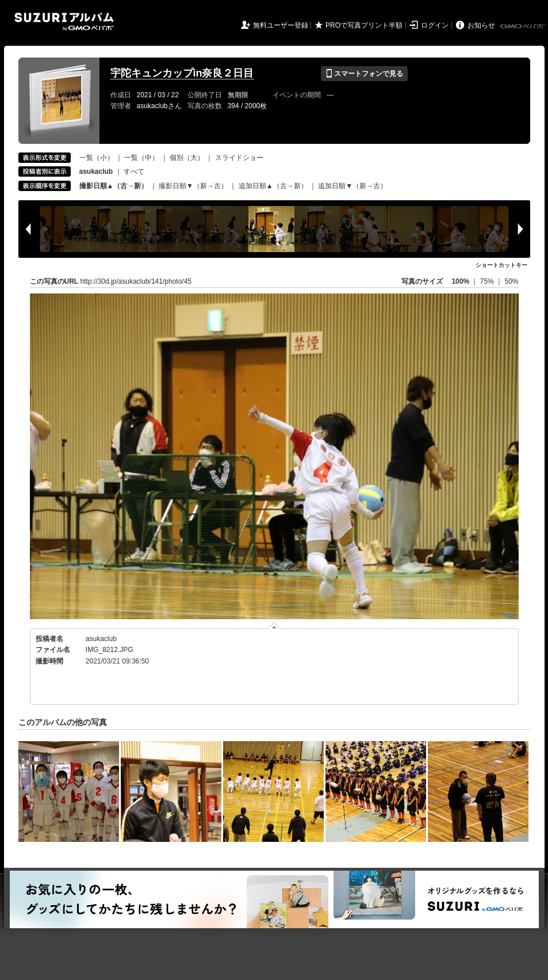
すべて (134, 171)
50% (511, 281)
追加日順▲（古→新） (273, 186)
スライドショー (239, 158)
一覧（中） (141, 158)
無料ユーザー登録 (281, 25)
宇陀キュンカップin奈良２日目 (182, 73)
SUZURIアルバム (64, 22)
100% (460, 281)
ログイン (435, 25)
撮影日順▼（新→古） (193, 186)
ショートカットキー (501, 265)
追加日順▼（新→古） (352, 186)
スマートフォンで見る (364, 74)
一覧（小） (97, 158)
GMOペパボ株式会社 (523, 26)
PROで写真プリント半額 (364, 25)
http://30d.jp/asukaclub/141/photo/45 (136, 281)
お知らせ (481, 25)
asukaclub (101, 639)
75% (488, 281)
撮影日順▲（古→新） (114, 186)
